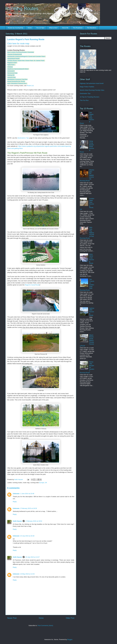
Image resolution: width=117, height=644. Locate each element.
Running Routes (22, 8)
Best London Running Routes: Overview (21, 52)
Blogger (70, 639)
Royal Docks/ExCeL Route (16, 81)
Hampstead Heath (13, 59)
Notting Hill (11, 75)
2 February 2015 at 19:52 (34, 521)
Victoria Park (11, 77)
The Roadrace (78, 28)
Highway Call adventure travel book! (92, 83)
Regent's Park (12, 63)
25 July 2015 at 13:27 (32, 557)
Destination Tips (85, 93)
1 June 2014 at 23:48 (27, 494)
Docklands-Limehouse (15, 56)
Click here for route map (18, 44)
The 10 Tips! (40, 28)
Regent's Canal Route (32, 285)
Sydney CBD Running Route (92, 312)
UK (46, 483)
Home (30, 28)
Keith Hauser (17, 521)
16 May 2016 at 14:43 (27, 574)
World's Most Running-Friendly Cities (92, 90)
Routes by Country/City (16, 28)
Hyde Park (11, 65)
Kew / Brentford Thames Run (17, 83)
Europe (42, 483)
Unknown (16, 494)
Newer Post (12, 618)
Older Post (70, 618)
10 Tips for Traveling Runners (90, 97)
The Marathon (92, 28)
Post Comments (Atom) (45, 625)
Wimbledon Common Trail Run (17, 79)
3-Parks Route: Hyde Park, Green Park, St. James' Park (26, 61)
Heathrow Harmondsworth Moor (18, 69)
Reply (15, 502)
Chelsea (10, 67)
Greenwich (11, 71)
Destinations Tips (23, 138)
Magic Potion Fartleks (87, 87)
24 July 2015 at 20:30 (27, 536)
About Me (65, 28)
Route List (30, 86)
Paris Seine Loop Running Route (92, 259)
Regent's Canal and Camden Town (33, 56)
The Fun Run (84, 100)
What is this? (53, 28)
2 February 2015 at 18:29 (29, 508)
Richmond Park (12, 73)
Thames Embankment (15, 54)
